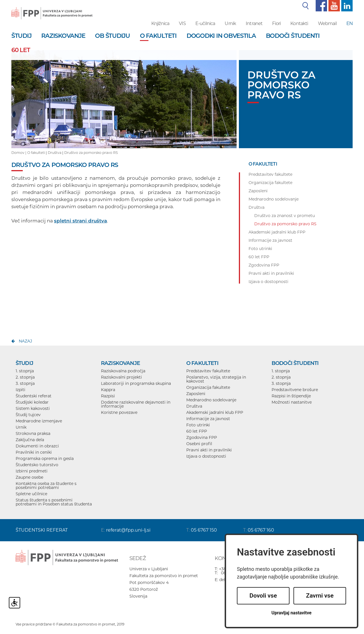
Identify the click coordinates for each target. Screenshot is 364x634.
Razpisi (108, 396)
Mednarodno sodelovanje (211, 400)
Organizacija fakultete (208, 387)
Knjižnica (160, 23)
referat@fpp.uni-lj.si (128, 530)
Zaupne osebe (29, 477)
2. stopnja (25, 377)
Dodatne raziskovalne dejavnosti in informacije (136, 404)
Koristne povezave (119, 412)
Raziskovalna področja (123, 371)
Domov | (19, 153)
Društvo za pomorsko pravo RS (91, 153)
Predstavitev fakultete (208, 371)
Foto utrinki (198, 425)
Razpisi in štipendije (291, 396)
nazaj (25, 341)
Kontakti (299, 23)
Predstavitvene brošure (295, 390)
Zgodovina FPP (202, 437)
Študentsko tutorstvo (37, 465)
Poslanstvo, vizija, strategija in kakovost (216, 379)
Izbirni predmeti (32, 471)
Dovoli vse (263, 596)
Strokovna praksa (33, 433)
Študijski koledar (32, 402)
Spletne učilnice (31, 494)
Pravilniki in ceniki (34, 452)
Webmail (327, 23)
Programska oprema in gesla (45, 459)
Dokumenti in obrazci (37, 446)
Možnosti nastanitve (292, 402)
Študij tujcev (28, 415)
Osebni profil (199, 444)
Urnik (230, 23)
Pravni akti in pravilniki (209, 450)
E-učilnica (205, 23)
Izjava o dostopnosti (206, 456)
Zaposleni (196, 394)
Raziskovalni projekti (121, 377)
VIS (182, 23)
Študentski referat (34, 396)
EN (349, 23)
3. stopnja (25, 383)
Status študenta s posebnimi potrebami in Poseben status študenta (54, 502)
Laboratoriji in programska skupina (136, 383)
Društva (55, 153)
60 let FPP (197, 431)
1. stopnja (25, 371)
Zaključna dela (30, 440)
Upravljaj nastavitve (292, 613)
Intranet (254, 23)
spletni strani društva (80, 221)
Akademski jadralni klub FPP (215, 412)
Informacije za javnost (208, 419)
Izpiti (20, 390)
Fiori (276, 23)
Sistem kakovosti (33, 408)
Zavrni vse (320, 596)
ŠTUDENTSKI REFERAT (42, 530)
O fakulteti (36, 153)
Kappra (108, 390)
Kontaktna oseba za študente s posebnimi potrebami (46, 486)
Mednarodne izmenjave (39, 421)
